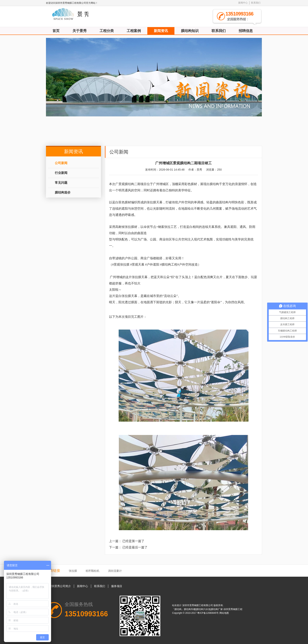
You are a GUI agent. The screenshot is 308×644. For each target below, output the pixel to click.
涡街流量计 (115, 571)
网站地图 (224, 613)
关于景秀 (80, 31)
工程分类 (107, 31)
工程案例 (134, 31)
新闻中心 (243, 3)
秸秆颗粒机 (93, 571)
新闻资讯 (161, 31)
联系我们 (256, 3)
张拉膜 (73, 571)
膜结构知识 (190, 31)
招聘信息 (246, 31)
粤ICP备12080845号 (208, 613)
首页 (56, 31)
